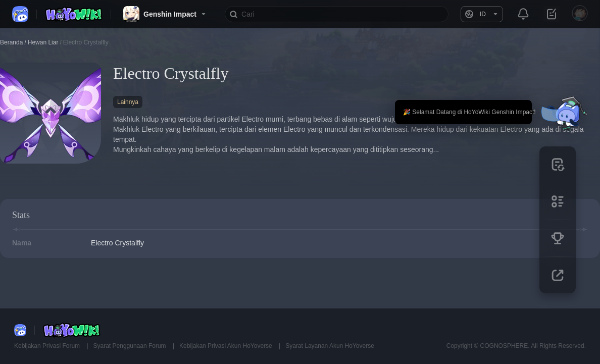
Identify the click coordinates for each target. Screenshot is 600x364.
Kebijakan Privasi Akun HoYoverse (227, 346)
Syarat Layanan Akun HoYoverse (330, 346)
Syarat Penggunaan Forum (131, 346)
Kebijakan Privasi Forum (48, 346)
